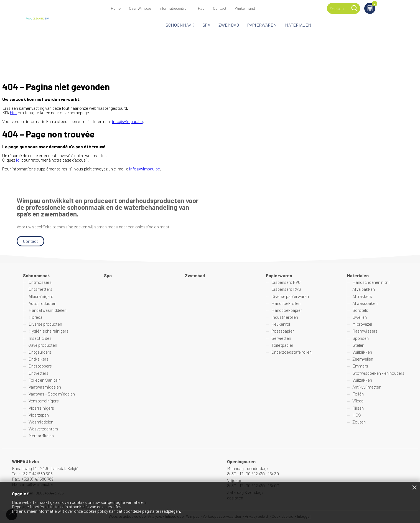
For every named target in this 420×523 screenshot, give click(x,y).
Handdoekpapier (287, 310)
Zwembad (229, 25)
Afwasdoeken (365, 303)
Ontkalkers (39, 359)
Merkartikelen (41, 436)
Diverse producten (45, 324)
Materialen (298, 25)
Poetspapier (283, 331)
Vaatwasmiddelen (45, 387)
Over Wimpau (140, 8)
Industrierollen (285, 317)
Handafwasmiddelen (48, 310)
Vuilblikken (362, 352)
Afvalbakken (364, 289)
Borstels (360, 310)
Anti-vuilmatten (367, 387)
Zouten (359, 422)
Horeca (35, 317)
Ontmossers (40, 282)
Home (116, 8)
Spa (206, 25)
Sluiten (414, 487)
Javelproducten (43, 345)
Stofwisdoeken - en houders (378, 373)
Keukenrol (281, 324)
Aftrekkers (362, 296)
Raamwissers (365, 331)
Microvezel (362, 324)
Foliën (358, 394)
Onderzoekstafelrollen (292, 352)
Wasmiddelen (41, 422)
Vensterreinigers (44, 401)
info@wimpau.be (127, 121)
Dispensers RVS (286, 289)
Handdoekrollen (286, 303)
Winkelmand (374, 5)
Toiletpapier (282, 345)
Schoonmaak (180, 25)
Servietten (281, 338)
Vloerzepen (39, 415)
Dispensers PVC (286, 282)
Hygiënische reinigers (49, 331)
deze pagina (144, 511)
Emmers (360, 366)
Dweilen (360, 317)
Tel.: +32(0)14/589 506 (32, 474)
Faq (201, 8)
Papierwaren (262, 25)
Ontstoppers (40, 366)
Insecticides (40, 338)
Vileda (358, 401)
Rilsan (358, 408)
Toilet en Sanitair (44, 380)
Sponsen (361, 338)
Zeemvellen (363, 359)
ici (18, 160)
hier (13, 112)
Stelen (358, 345)
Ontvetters (39, 373)
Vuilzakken (362, 380)
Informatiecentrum (175, 8)
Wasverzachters (43, 429)
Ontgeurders (40, 352)
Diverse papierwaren (290, 296)
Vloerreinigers (41, 408)
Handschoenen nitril (371, 282)
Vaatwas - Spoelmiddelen (52, 394)
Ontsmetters (40, 289)
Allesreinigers (41, 296)
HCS (357, 415)
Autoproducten (42, 303)
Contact (220, 8)
